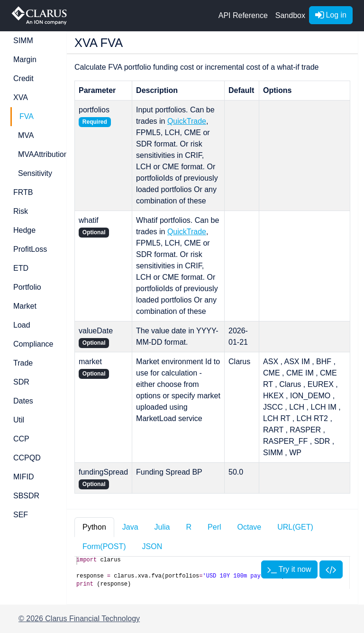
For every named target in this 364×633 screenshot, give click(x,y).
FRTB (23, 192)
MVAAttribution (36, 154)
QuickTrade (187, 121)
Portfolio (27, 287)
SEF (21, 515)
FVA (27, 116)
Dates (23, 401)
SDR (21, 382)
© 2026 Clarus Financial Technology (79, 619)
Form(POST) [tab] (104, 546)
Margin (25, 60)
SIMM (23, 41)
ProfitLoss (30, 249)
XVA (21, 97)
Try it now (289, 569)
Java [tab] (130, 527)
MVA (26, 135)
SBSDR (26, 496)
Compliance (33, 344)
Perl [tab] (214, 527)
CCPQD (27, 458)
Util (19, 420)
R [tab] (189, 527)
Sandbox (290, 15)
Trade (23, 363)
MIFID (24, 477)
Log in (331, 15)
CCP (21, 439)
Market (25, 306)
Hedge (24, 230)
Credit (23, 78)
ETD (21, 268)
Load (22, 325)
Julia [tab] (162, 527)
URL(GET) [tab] (295, 527)
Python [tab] (94, 527)
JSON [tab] (152, 546)
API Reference (243, 15)
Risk (21, 211)
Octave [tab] (250, 527)
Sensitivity (35, 173)
